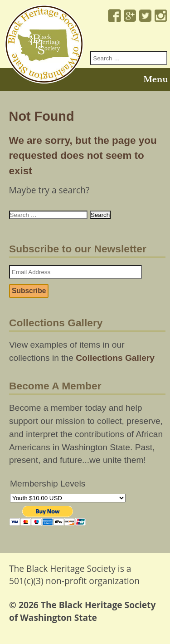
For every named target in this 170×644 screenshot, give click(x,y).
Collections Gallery (115, 358)
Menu (155, 79)
